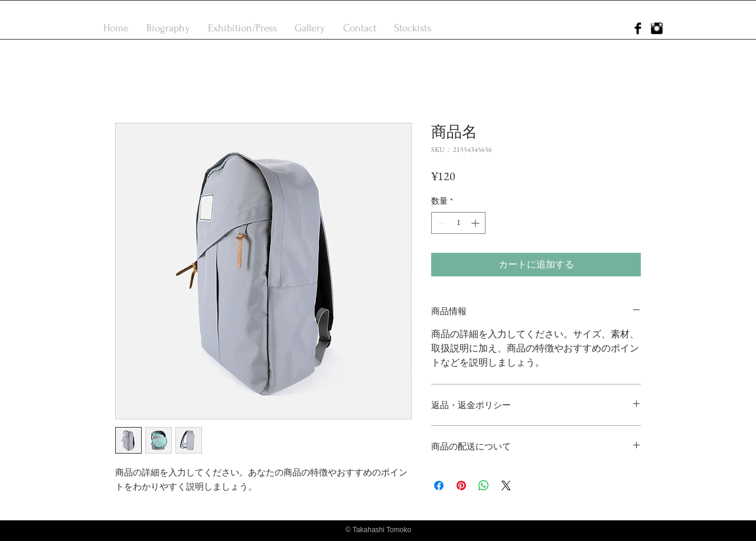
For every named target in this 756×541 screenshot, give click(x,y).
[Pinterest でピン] (461, 485)
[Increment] (476, 223)
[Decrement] (440, 223)
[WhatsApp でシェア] (484, 485)
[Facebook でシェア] (439, 485)
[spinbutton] (458, 223)
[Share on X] (506, 485)
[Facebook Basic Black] (638, 28)
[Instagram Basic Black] (657, 28)
